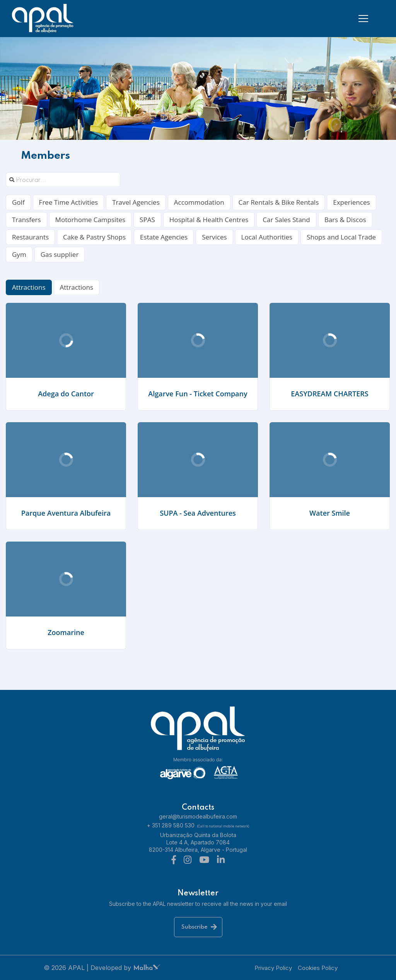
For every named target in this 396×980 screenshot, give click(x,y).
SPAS (147, 220)
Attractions (29, 287)
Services (214, 237)
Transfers (26, 220)
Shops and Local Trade (341, 237)
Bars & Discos (345, 220)
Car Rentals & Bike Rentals (279, 202)
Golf (18, 202)
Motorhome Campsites (90, 220)
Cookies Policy (318, 968)
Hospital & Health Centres (209, 220)
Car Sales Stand (286, 220)
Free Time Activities (69, 202)
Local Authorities (267, 237)
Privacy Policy (273, 968)
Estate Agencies (164, 237)
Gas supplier (60, 254)
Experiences (351, 202)
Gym (19, 254)
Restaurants (30, 237)
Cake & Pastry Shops (94, 237)
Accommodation (199, 202)
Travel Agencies (136, 202)
